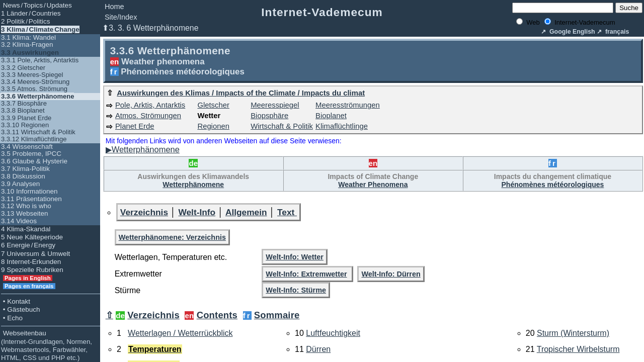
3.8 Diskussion (23, 176)
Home (114, 7)
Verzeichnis (144, 212)
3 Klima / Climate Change (40, 29)
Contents (217, 315)
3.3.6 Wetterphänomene (37, 96)
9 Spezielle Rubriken (32, 270)
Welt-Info (197, 212)
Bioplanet (331, 116)
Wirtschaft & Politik (282, 126)
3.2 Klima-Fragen (27, 44)
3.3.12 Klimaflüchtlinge (34, 139)
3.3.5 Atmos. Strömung (34, 89)
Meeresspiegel (275, 105)
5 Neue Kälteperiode (32, 237)
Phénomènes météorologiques (553, 185)
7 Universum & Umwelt (35, 254)
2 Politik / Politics (26, 21)
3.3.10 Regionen (25, 125)
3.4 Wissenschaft (27, 147)
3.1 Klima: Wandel (28, 37)
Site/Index (121, 17)
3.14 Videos (19, 221)
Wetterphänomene (193, 185)
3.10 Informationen (29, 191)
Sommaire (277, 315)
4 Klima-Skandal (26, 229)
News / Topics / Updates (36, 5)
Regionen (213, 126)
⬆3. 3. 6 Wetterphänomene (150, 28)
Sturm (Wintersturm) (573, 333)
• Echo (12, 318)
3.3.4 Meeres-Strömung (35, 82)
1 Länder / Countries (31, 13)
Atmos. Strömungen (148, 116)
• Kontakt (16, 301)
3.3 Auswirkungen (30, 53)
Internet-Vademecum (322, 12)
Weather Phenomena (373, 185)
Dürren (318, 349)
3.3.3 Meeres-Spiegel (32, 75)
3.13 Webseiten (25, 213)
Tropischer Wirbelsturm (578, 349)
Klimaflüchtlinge (342, 126)
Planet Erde (135, 126)
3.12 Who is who (26, 206)
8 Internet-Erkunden (31, 262)
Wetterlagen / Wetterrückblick (180, 333)
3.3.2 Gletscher (23, 68)
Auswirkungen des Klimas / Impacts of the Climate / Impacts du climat (241, 93)
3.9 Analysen (20, 184)
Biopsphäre (269, 116)
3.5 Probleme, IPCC (31, 154)
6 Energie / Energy (28, 245)
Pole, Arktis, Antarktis (150, 105)
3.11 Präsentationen (31, 199)
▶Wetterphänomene (143, 149)
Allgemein (246, 212)
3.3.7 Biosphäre (24, 103)
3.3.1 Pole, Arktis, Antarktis (40, 60)
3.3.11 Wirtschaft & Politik (38, 132)
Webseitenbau (47, 345)
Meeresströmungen (348, 105)
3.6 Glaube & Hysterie (34, 161)
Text (287, 212)
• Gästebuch (21, 309)
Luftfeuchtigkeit (333, 333)
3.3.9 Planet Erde (26, 118)
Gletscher (213, 105)
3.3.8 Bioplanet (23, 110)
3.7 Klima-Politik (25, 169)
